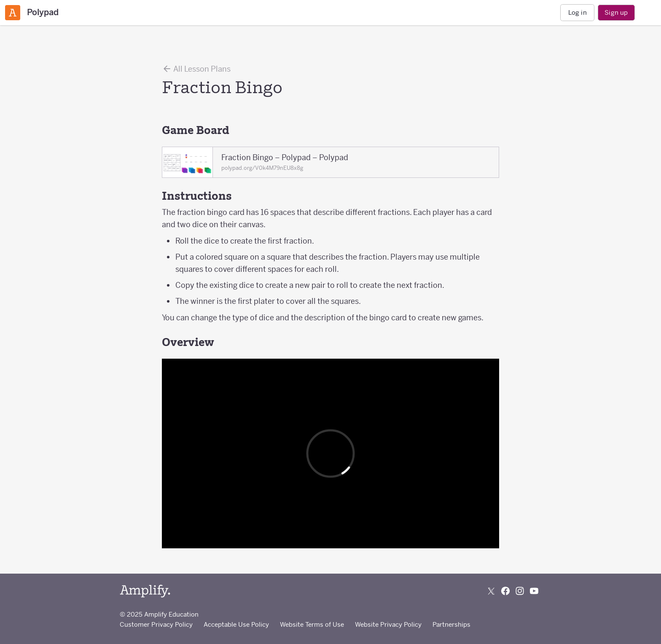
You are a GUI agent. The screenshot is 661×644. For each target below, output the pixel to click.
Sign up (616, 12)
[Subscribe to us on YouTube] (534, 591)
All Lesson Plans (196, 69)
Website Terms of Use (312, 624)
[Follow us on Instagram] (520, 591)
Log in (578, 12)
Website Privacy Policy (388, 624)
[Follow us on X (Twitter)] (491, 591)
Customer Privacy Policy (156, 624)
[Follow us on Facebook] (505, 591)
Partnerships (451, 624)
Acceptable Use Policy (236, 624)
